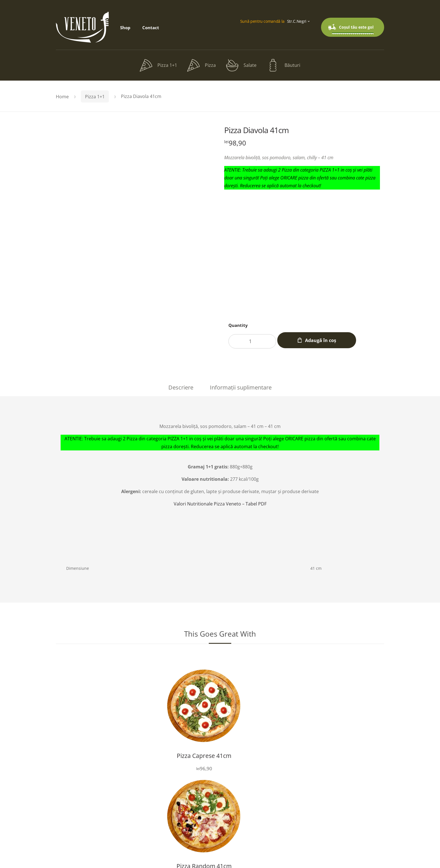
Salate (241, 65)
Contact (151, 28)
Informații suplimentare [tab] (241, 387)
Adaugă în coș (328, 340)
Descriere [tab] (181, 387)
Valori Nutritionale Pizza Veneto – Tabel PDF (220, 504)
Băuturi (283, 65)
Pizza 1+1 (158, 65)
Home (62, 97)
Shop (125, 28)
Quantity (238, 325)
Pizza (201, 65)
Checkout (218, 807)
